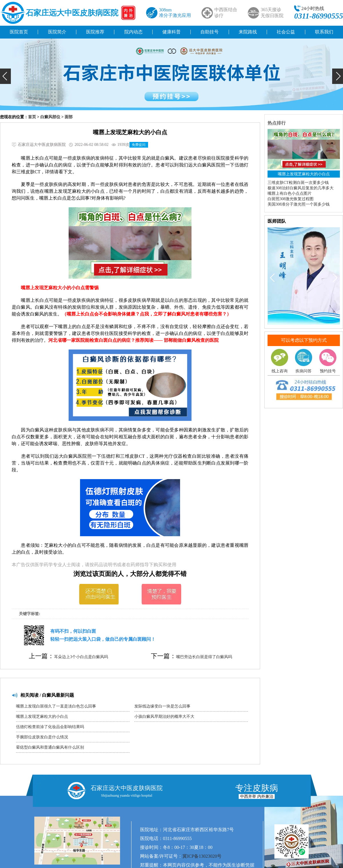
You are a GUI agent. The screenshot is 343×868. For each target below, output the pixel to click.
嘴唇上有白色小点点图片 (290, 193)
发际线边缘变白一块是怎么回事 (162, 706)
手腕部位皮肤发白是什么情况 (42, 737)
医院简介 (57, 32)
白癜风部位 (50, 117)
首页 (32, 117)
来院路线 (248, 32)
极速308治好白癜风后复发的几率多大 (301, 188)
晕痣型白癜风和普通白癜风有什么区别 (50, 747)
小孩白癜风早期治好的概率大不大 (164, 717)
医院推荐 (95, 32)
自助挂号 (210, 32)
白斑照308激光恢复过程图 (291, 199)
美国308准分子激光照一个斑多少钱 (299, 204)
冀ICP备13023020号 (202, 856)
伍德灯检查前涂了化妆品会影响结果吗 (50, 727)
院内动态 (133, 32)
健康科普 (171, 32)
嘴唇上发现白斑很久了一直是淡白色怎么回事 (56, 706)
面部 (69, 117)
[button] (5, 76)
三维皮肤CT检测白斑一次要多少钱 (298, 183)
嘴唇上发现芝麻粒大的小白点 (42, 717)
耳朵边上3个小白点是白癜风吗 (81, 657)
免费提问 (139, 145)
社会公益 (286, 32)
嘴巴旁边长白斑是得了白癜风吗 (204, 657)
